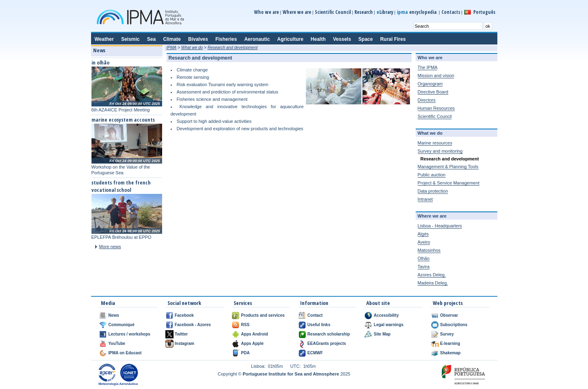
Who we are (266, 12)
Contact (315, 315)
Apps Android (254, 334)
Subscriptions (454, 325)
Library (385, 12)
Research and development (232, 48)
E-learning (450, 343)
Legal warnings (389, 325)
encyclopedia (417, 12)
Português (484, 12)
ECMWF (315, 353)
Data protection (433, 191)
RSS (245, 325)
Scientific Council (333, 12)
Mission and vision (436, 76)
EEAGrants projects (327, 343)
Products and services (263, 315)
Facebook (184, 315)
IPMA (171, 48)
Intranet (425, 199)
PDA (245, 353)
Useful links (319, 325)
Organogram (430, 84)
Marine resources (435, 143)
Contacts (451, 12)
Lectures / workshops (129, 334)
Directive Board (433, 92)
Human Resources (436, 108)
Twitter (181, 334)
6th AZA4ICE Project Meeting (121, 110)
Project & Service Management (449, 183)
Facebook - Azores (193, 325)
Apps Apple (252, 343)
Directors (427, 100)
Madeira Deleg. (433, 283)
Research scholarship (329, 334)
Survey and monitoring (440, 151)
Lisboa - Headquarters (440, 226)
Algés (423, 234)
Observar (449, 315)
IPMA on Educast (125, 353)
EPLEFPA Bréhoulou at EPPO (121, 237)
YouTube (117, 343)
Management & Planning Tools (448, 167)
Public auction (432, 175)
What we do (192, 48)
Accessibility (386, 315)
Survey (447, 334)
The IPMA (428, 67)
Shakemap (450, 353)
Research (364, 12)
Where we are (297, 12)
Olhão (424, 258)
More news (110, 247)
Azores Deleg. (432, 275)
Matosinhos (429, 250)
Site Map (382, 334)
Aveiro (424, 242)
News (114, 315)
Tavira (424, 267)
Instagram (185, 343)
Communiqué (121, 325)
